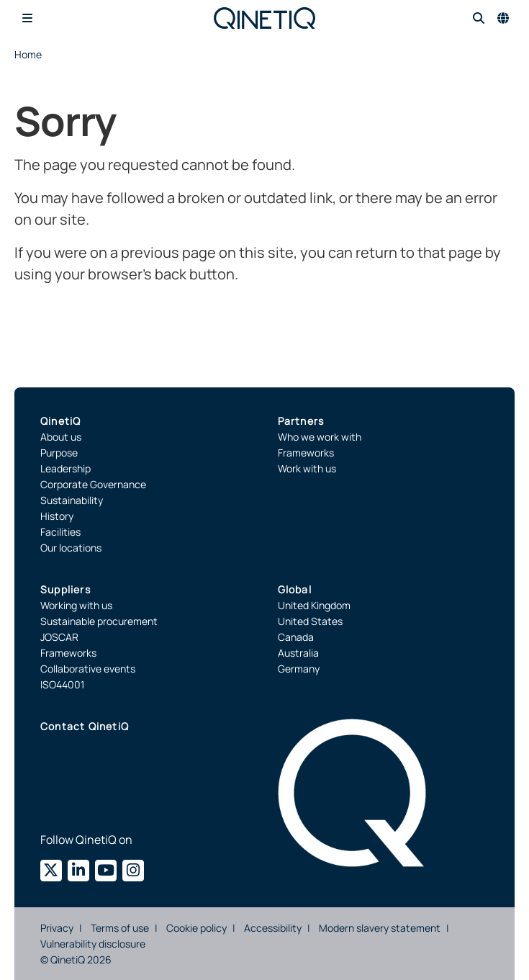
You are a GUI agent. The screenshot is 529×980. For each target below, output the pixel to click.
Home (28, 54)
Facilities (60, 532)
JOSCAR (59, 637)
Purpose (59, 453)
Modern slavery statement (380, 928)
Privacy (57, 928)
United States (310, 621)
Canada (296, 637)
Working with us (76, 605)
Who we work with (320, 437)
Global (295, 589)
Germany (299, 669)
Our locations (71, 548)
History (57, 516)
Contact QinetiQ (85, 726)
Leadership (65, 468)
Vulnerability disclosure (93, 944)
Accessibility (273, 928)
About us (61, 437)
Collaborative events (88, 669)
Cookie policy (196, 928)
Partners (301, 421)
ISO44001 (62, 684)
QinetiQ (60, 421)
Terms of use (120, 928)
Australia (298, 653)
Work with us (307, 468)
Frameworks (306, 453)
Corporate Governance (93, 484)
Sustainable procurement (99, 621)
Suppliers (65, 589)
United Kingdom (314, 605)
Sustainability (72, 500)
